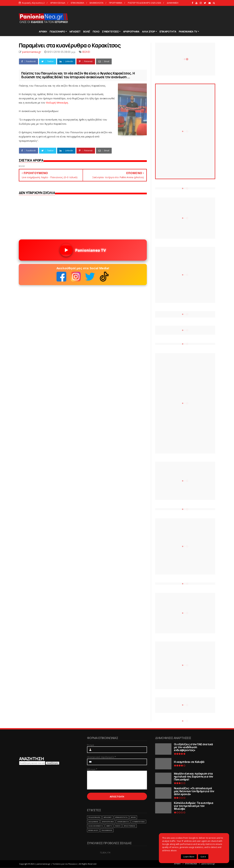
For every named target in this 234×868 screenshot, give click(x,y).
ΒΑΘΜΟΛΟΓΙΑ (97, 3)
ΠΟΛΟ (96, 32)
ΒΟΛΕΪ (87, 32)
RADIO (118, 826)
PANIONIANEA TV (188, 32)
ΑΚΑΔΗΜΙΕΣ (93, 822)
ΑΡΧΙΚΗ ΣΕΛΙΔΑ (58, 3)
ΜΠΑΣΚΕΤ (75, 32)
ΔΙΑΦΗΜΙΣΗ (173, 3)
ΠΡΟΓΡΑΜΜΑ (116, 3)
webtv (109, 826)
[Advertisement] (156, 18)
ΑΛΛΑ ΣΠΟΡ (149, 32)
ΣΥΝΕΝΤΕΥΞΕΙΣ (110, 32)
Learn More (189, 857)
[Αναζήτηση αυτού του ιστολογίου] (32, 763)
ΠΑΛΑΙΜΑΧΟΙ (107, 830)
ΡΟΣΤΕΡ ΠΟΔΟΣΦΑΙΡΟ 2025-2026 (144, 3)
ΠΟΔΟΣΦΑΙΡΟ (57, 32)
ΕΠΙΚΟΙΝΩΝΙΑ (77, 3)
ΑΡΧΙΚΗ (43, 32)
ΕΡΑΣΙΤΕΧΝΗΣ (130, 826)
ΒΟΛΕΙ (86, 52)
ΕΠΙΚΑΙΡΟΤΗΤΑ (168, 32)
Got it (203, 857)
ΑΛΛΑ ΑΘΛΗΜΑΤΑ (96, 826)
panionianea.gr (208, 864)
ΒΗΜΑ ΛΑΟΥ (93, 830)
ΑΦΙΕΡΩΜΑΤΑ (123, 822)
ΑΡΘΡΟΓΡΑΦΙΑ (131, 32)
